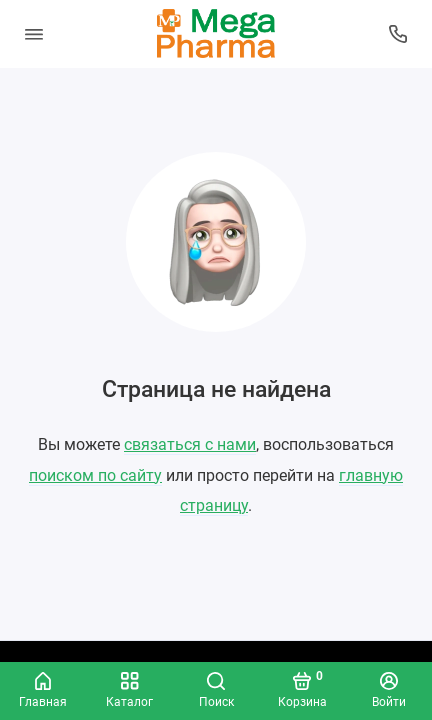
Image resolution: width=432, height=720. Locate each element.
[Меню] (34, 34)
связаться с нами (190, 444)
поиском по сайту (95, 475)
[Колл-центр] (399, 34)
